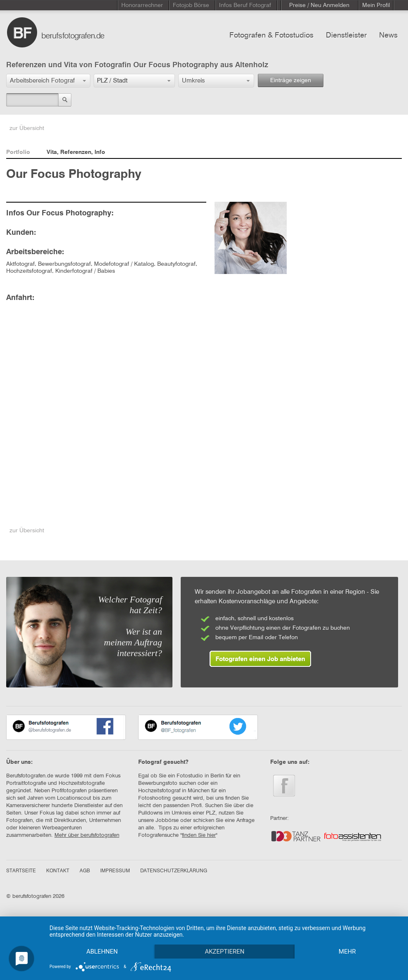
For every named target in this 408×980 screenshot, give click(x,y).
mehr (347, 952)
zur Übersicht (27, 128)
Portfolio (18, 152)
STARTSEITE (21, 871)
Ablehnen (102, 952)
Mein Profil (376, 5)
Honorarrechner (142, 5)
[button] (48, 81)
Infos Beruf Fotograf (245, 5)
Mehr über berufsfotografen (87, 835)
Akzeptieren (224, 952)
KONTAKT (58, 871)
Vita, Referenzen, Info (76, 152)
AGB (85, 871)
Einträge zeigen (291, 80)
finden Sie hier (199, 835)
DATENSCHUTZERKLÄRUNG (174, 871)
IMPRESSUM (115, 871)
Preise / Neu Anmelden (319, 5)
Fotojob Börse (191, 5)
